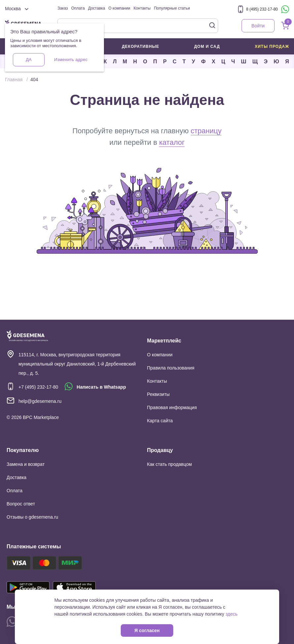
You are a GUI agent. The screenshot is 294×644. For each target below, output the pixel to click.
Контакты (142, 8)
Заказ (63, 8)
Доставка (97, 8)
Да (29, 60)
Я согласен (147, 630)
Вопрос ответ (21, 504)
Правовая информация (172, 407)
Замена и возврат (26, 464)
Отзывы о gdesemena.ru (32, 517)
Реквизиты (159, 394)
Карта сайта (160, 421)
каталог (172, 142)
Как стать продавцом (170, 464)
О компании (119, 8)
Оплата (78, 8)
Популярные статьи (172, 8)
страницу (206, 131)
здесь (231, 614)
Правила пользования (171, 368)
